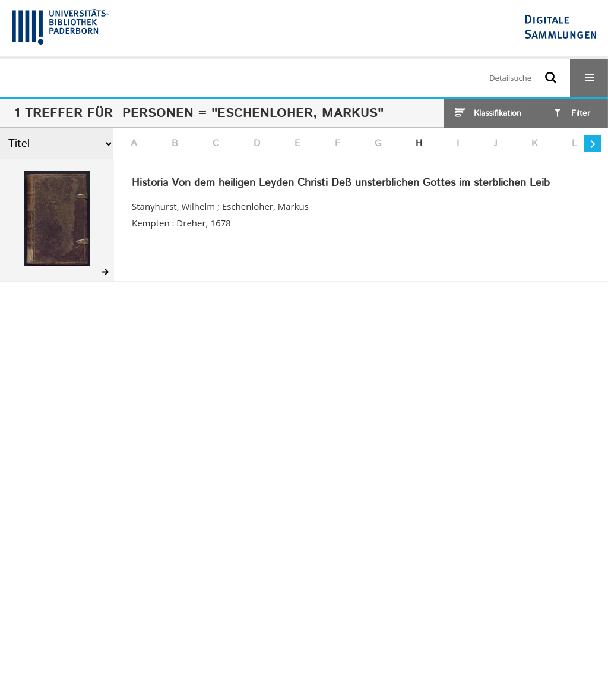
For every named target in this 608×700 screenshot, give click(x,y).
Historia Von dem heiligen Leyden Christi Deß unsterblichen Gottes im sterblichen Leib (341, 184)
